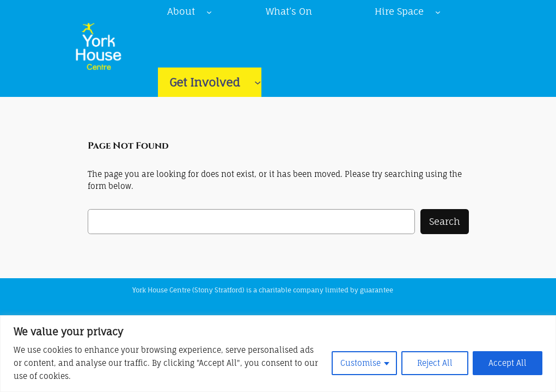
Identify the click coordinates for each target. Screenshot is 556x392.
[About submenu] (209, 11)
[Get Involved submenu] (258, 82)
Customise (361, 363)
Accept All (508, 363)
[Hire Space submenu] (438, 11)
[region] (278, 354)
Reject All (435, 363)
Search (445, 221)
